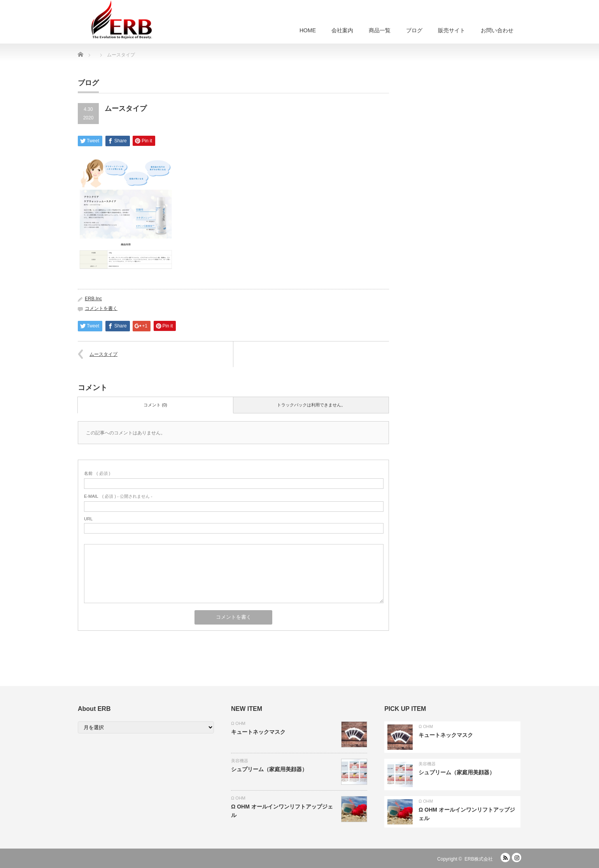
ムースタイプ (103, 354)
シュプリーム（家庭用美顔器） (269, 769)
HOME (308, 30)
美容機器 (240, 761)
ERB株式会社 (479, 859)
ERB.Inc (93, 299)
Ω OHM (238, 723)
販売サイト (452, 30)
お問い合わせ (497, 30)
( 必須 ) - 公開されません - (118, 496)
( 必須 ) (97, 473)
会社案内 (342, 30)
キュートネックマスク (258, 732)
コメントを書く (101, 308)
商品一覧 (380, 30)
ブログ (414, 30)
